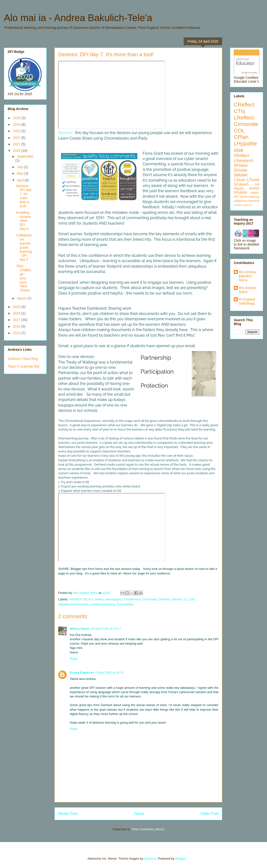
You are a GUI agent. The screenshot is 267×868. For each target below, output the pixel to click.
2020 (17, 151)
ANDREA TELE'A (81, 599)
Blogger (181, 859)
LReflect (244, 118)
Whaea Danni (80, 629)
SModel (241, 175)
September (25, 156)
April (21, 180)
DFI (192, 599)
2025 (17, 118)
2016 (17, 326)
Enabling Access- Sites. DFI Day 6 (24, 221)
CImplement (132, 599)
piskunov (150, 859)
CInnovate (149, 599)
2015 (17, 333)
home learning (250, 197)
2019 (17, 307)
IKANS (254, 188)
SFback (241, 165)
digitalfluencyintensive (73, 604)
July (20, 167)
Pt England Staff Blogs (247, 301)
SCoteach (241, 184)
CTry (240, 111)
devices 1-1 (180, 599)
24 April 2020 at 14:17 (106, 629)
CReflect (164, 599)
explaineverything (103, 604)
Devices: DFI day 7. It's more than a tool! (24, 196)
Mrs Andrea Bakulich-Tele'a (247, 276)
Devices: (66, 133)
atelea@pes (114, 599)
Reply (74, 659)
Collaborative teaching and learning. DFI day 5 (24, 247)
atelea (99, 599)
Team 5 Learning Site (24, 366)
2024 (17, 124)
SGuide (241, 170)
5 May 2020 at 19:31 (110, 673)
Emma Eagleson (82, 673)
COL (239, 131)
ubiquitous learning (247, 201)
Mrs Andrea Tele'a (247, 290)
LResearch (244, 161)
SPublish (240, 192)
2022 (17, 138)
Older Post (210, 814)
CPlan (241, 137)
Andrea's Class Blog (23, 359)
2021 (17, 144)
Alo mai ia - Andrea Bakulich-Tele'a (78, 18)
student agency (243, 205)
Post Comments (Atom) (148, 829)
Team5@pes (125, 604)
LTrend (253, 180)
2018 (17, 313)
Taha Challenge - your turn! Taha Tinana (24, 278)
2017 (17, 320)
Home (139, 814)
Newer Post (68, 814)
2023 (17, 131)
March (22, 298)
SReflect (241, 156)
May (20, 173)
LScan (240, 180)
